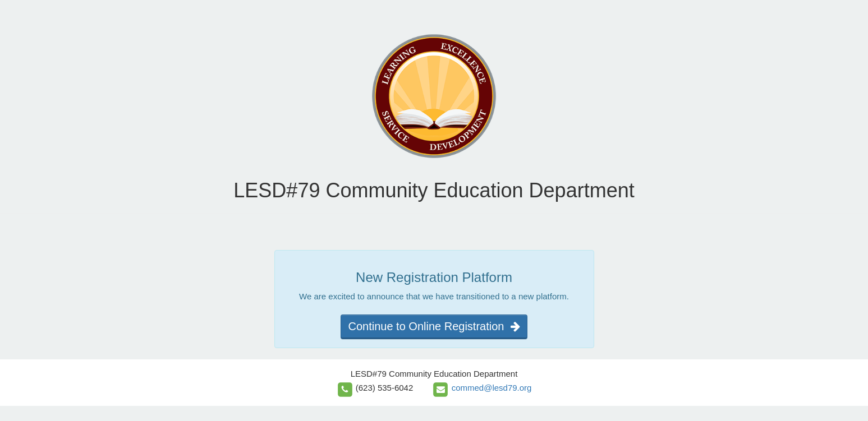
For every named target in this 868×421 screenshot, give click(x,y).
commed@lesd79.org (492, 388)
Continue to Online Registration (434, 326)
